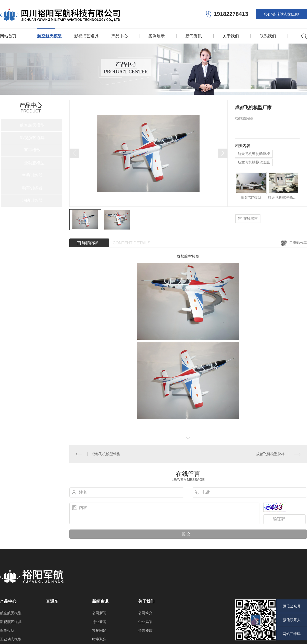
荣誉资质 (145, 630)
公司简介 (145, 613)
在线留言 (248, 219)
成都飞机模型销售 (106, 454)
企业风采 (145, 622)
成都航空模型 (188, 256)
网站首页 (8, 36)
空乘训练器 (32, 175)
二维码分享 (298, 243)
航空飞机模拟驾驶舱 (254, 162)
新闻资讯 (194, 36)
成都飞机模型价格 (270, 454)
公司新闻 (99, 613)
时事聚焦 (99, 639)
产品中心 (119, 36)
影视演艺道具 (86, 36)
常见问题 (99, 630)
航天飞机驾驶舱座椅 (254, 154)
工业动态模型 (32, 163)
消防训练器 (32, 200)
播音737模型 (251, 198)
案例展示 (157, 36)
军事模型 (32, 150)
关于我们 (231, 36)
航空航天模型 (49, 36)
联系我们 (268, 36)
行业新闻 (99, 622)
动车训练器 (32, 188)
